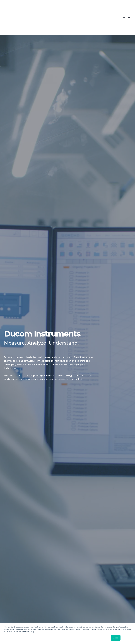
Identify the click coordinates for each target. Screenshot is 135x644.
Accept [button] (116, 638)
